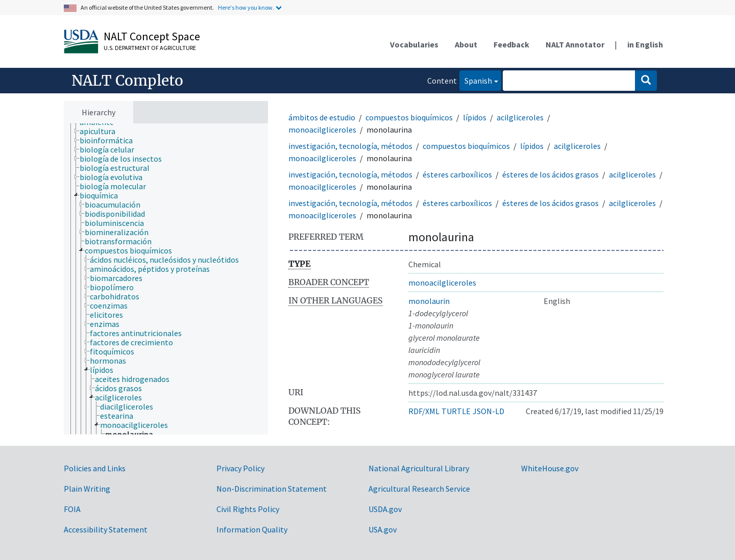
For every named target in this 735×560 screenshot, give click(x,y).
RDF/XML (424, 411)
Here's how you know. (246, 7)
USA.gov (383, 529)
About (466, 44)
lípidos (475, 117)
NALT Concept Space (152, 36)
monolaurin (429, 301)
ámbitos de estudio (322, 117)
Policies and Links (95, 468)
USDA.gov (385, 509)
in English (645, 44)
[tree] (166, 279)
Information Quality (252, 529)
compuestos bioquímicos (409, 117)
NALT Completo (127, 81)
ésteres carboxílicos (457, 174)
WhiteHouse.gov (550, 468)
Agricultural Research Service (419, 489)
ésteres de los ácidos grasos (550, 174)
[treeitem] (102, 131)
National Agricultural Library (419, 468)
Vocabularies (414, 44)
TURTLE (456, 411)
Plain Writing (87, 489)
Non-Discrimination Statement (272, 489)
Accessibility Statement (106, 529)
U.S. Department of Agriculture (150, 48)
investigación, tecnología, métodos (350, 146)
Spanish (476, 80)
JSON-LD (488, 411)
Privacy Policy (240, 468)
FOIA (72, 509)
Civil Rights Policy (248, 509)
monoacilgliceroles (322, 130)
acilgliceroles (520, 117)
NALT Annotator (575, 44)
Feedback (511, 44)
